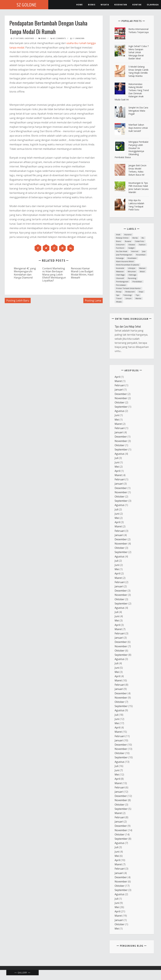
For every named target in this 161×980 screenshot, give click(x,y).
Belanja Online (122, 238)
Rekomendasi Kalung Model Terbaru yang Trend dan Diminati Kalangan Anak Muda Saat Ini (132, 92)
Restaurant (130, 292)
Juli (116, 458)
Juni (117, 415)
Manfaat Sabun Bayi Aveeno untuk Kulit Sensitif (138, 128)
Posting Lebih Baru (18, 300)
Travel (119, 298)
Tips (137, 295)
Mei (117, 420)
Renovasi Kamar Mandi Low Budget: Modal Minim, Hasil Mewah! (82, 273)
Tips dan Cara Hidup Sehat (128, 326)
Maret (118, 381)
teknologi (127, 295)
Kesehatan (132, 258)
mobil (142, 271)
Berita (135, 238)
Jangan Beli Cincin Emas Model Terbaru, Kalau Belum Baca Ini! (137, 170)
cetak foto (140, 241)
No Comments (58, 38)
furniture (120, 248)
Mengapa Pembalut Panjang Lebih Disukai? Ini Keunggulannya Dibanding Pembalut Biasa (132, 150)
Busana (128, 241)
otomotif (120, 278)
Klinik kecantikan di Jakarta (128, 265)
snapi (141, 292)
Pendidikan (137, 282)
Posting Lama (93, 300)
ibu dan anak (122, 251)
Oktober (120, 402)
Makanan (120, 271)
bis (143, 238)
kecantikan (141, 255)
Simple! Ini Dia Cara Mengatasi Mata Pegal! (138, 111)
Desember (121, 394)
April (117, 377)
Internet (135, 251)
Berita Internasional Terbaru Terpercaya (139, 31)
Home (79, 5)
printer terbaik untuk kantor (128, 288)
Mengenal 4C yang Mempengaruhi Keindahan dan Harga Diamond (25, 273)
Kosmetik (120, 268)
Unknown (80, 38)
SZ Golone (27, 5)
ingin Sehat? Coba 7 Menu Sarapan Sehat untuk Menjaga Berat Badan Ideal (139, 52)
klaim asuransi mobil (125, 261)
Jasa (144, 251)
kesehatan (121, 5)
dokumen (120, 245)
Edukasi (132, 245)
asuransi (128, 234)
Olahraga (153, 5)
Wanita (138, 298)
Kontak (137, 5)
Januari (119, 390)
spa (118, 295)
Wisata (105, 5)
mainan (142, 268)
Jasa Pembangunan (124, 255)
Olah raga (120, 275)
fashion (142, 245)
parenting (132, 278)
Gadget (131, 248)
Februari (120, 385)
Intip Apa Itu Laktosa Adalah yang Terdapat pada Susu (136, 205)
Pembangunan (122, 282)
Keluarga (120, 258)
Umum (129, 298)
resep (119, 292)
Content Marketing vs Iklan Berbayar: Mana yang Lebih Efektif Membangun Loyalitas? (54, 274)
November (121, 398)
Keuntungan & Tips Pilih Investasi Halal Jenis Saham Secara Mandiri (138, 188)
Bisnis (92, 5)
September (121, 407)
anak (118, 234)
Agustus (119, 411)
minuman (132, 271)
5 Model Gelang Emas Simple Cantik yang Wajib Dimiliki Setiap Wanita (138, 71)
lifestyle (132, 268)
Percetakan (121, 285)
